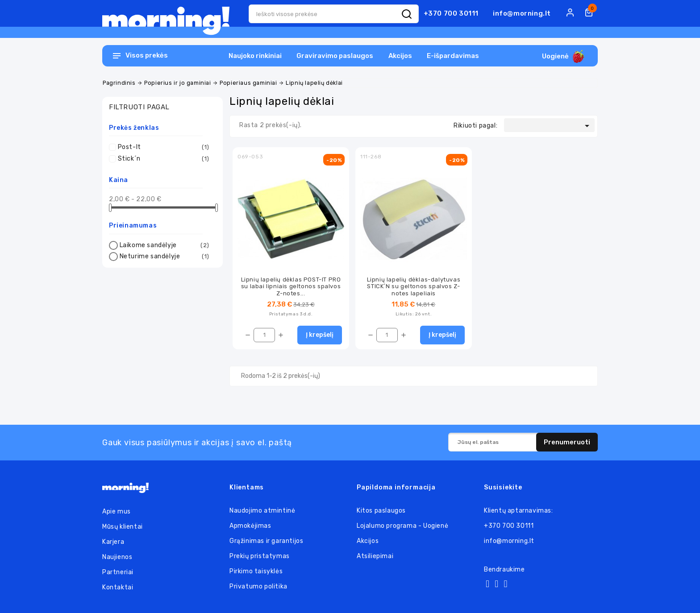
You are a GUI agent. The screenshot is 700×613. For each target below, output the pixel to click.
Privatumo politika (258, 586)
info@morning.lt (522, 13)
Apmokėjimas (250, 526)
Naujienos (117, 557)
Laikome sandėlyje (165, 245)
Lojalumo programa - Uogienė (402, 526)
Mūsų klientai (123, 527)
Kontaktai (118, 587)
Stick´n (164, 159)
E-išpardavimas (453, 56)
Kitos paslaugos (381, 511)
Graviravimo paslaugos (335, 56)
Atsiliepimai (375, 556)
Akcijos (400, 56)
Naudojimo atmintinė (262, 511)
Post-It (164, 147)
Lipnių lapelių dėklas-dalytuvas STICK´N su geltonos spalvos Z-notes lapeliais (414, 286)
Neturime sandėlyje (165, 257)
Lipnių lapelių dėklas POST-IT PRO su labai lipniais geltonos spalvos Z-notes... (291, 286)
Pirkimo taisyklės (256, 571)
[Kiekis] (264, 335)
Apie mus (117, 512)
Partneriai (118, 572)
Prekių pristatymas (260, 556)
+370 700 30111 (451, 13)
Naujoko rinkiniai (255, 56)
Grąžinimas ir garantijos (266, 541)
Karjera (113, 542)
